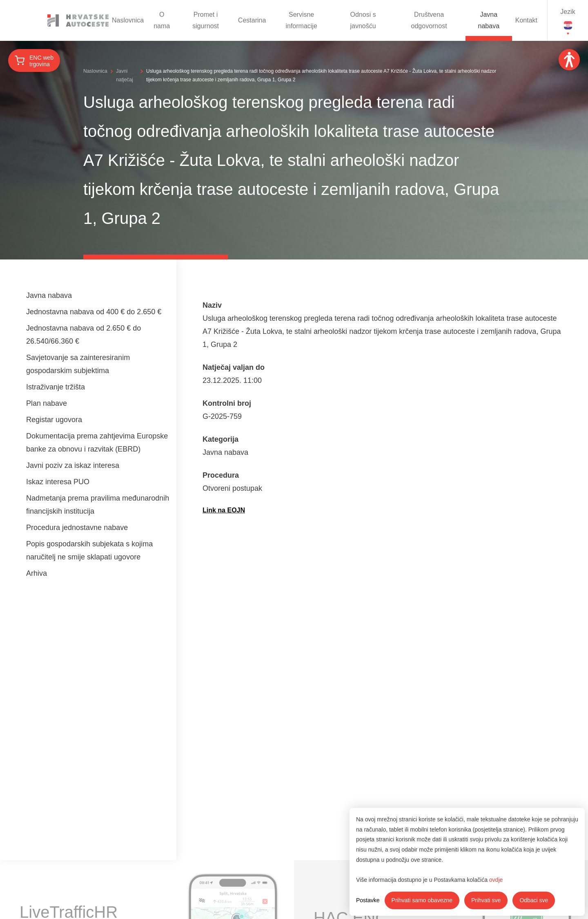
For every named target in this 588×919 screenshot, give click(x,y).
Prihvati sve (486, 900)
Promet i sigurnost (206, 20)
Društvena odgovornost (429, 20)
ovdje (496, 880)
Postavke (368, 900)
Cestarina (252, 20)
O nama (162, 20)
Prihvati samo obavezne (422, 900)
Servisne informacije (301, 20)
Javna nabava (489, 20)
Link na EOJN (224, 510)
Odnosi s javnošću (363, 20)
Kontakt (526, 20)
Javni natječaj (124, 75)
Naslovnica (128, 20)
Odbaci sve (534, 900)
